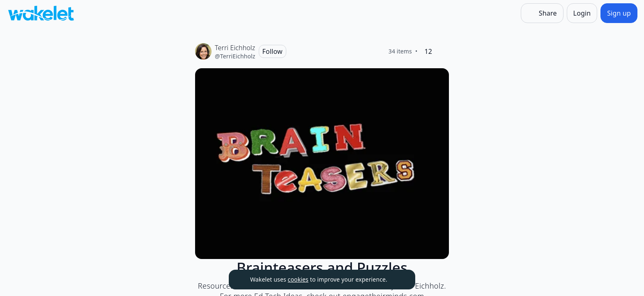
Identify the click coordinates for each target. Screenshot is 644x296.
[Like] (442, 51)
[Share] (542, 13)
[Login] (582, 13)
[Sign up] (619, 13)
